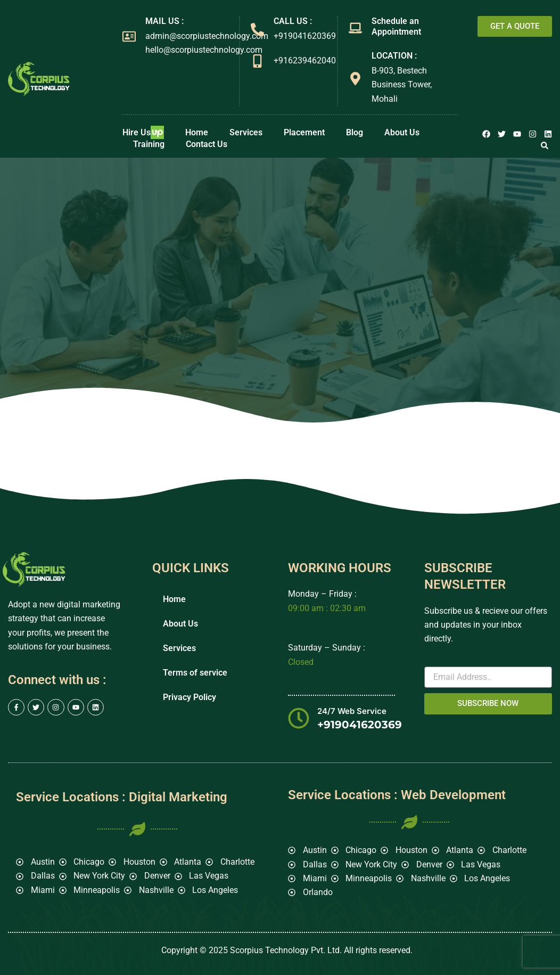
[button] (545, 145)
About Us (402, 132)
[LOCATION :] (355, 79)
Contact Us (207, 144)
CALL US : (293, 21)
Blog (355, 132)
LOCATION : (394, 56)
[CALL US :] (257, 30)
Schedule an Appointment (396, 26)
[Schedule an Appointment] (355, 28)
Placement (304, 132)
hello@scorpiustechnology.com (204, 50)
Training (149, 144)
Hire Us (143, 132)
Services (246, 132)
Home (197, 132)
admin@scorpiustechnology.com (207, 36)
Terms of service (195, 673)
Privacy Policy (190, 697)
